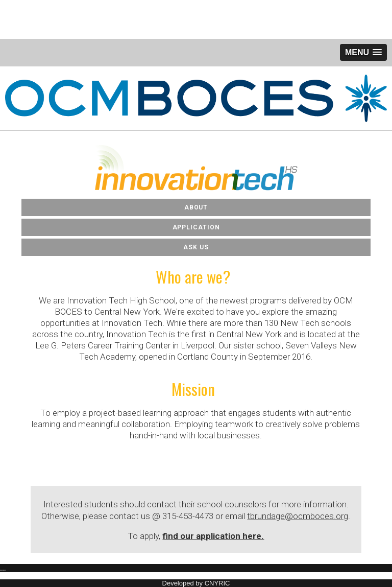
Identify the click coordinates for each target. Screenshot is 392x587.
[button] (363, 52)
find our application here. (213, 536)
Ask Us (196, 247)
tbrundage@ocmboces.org (298, 516)
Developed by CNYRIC (196, 583)
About (196, 207)
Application (196, 227)
